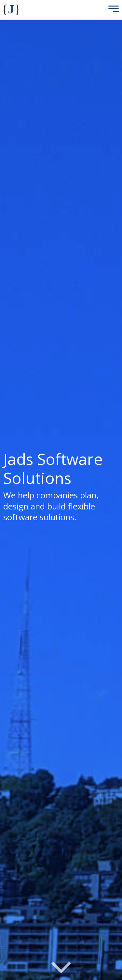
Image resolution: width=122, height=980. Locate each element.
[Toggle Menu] (112, 10)
